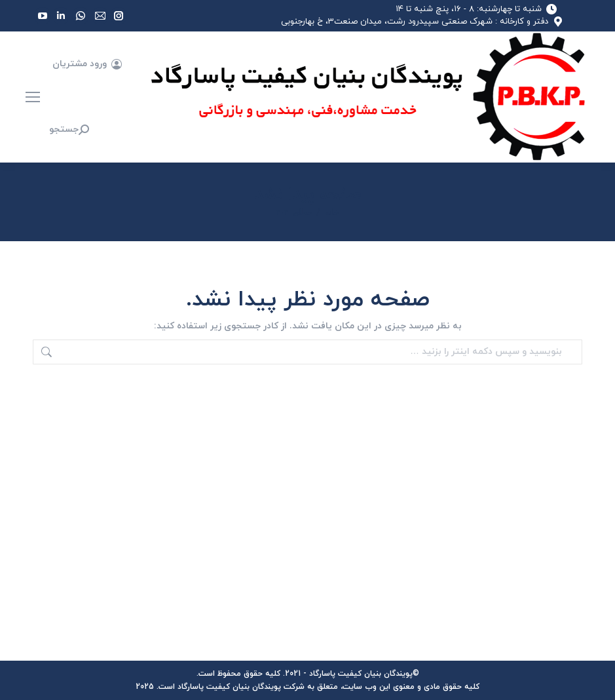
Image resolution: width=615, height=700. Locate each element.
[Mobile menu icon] (33, 97)
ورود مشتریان (88, 64)
